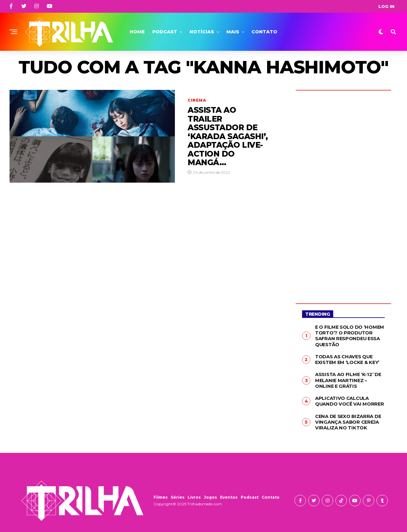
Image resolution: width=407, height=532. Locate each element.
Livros (194, 494)
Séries (178, 494)
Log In (386, 6)
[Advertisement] (343, 192)
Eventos (229, 494)
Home (137, 32)
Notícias (202, 32)
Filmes (161, 494)
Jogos (210, 494)
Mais (233, 32)
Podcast (165, 32)
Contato (264, 32)
